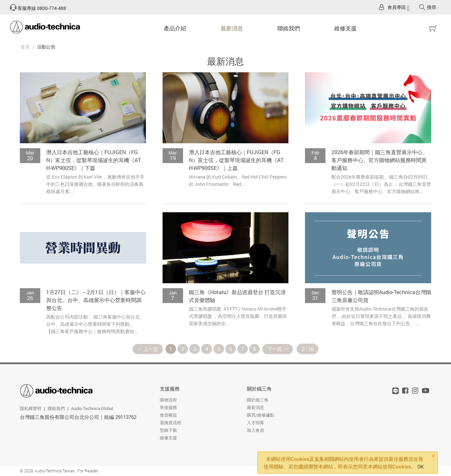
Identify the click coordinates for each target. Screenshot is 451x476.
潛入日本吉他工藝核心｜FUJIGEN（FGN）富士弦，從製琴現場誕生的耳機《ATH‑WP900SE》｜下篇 (94, 160)
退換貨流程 (171, 423)
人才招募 (255, 423)
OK (421, 466)
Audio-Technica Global (92, 408)
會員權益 (169, 415)
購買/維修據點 (261, 415)
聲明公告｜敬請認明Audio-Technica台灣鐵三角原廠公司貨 (381, 296)
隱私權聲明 (31, 408)
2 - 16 (310, 349)
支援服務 (170, 389)
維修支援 (346, 28)
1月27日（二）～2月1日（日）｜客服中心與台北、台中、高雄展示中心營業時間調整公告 (96, 300)
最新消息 (232, 28)
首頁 (25, 47)
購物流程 (169, 400)
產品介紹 (175, 28)
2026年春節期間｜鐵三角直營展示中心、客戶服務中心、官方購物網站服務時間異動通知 (380, 160)
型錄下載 (169, 430)
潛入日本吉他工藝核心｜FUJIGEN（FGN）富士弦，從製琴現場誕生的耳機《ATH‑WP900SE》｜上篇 (236, 160)
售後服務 (169, 408)
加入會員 (255, 430)
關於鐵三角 (259, 389)
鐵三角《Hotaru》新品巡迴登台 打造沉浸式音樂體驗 (237, 296)
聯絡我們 (289, 28)
